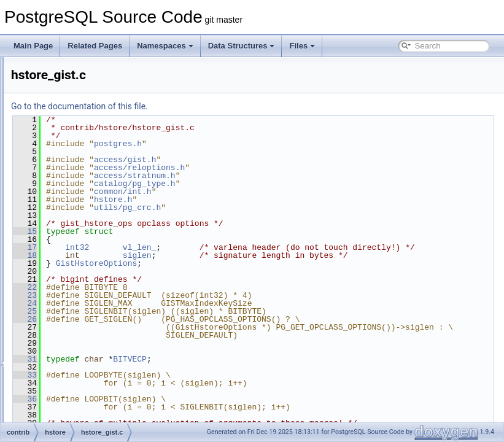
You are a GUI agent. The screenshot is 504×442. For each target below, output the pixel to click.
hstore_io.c (78, 259)
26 (178, 335)
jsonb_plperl (70, 354)
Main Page (33, 46)
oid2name (67, 421)
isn (55, 340)
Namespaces (165, 46)
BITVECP (283, 383)
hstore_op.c (79, 273)
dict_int (62, 124)
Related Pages (95, 46)
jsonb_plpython (75, 367)
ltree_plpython (73, 408)
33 (178, 399)
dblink (60, 110)
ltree (57, 394)
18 (178, 263)
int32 (231, 247)
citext (59, 83)
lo (53, 381)
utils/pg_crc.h (281, 207)
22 (178, 303)
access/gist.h (278, 160)
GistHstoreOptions (250, 279)
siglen (291, 263)
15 (178, 231)
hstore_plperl (72, 300)
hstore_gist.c (81, 246)
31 (178, 383)
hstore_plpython (76, 313)
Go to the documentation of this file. (233, 106)
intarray (63, 327)
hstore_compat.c (87, 219)
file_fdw (63, 165)
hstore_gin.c (80, 232)
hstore (60, 192)
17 (178, 247)
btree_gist (67, 70)
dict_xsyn (66, 138)
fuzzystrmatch (73, 178)
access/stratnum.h (288, 176)
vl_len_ (293, 247)
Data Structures (242, 46)
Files (302, 46)
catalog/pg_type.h (288, 184)
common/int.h (276, 192)
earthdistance (72, 151)
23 (178, 311)
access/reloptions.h (293, 168)
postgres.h (271, 144)
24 (178, 319)
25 (178, 327)
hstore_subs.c (83, 286)
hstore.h (73, 205)
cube (58, 97)
